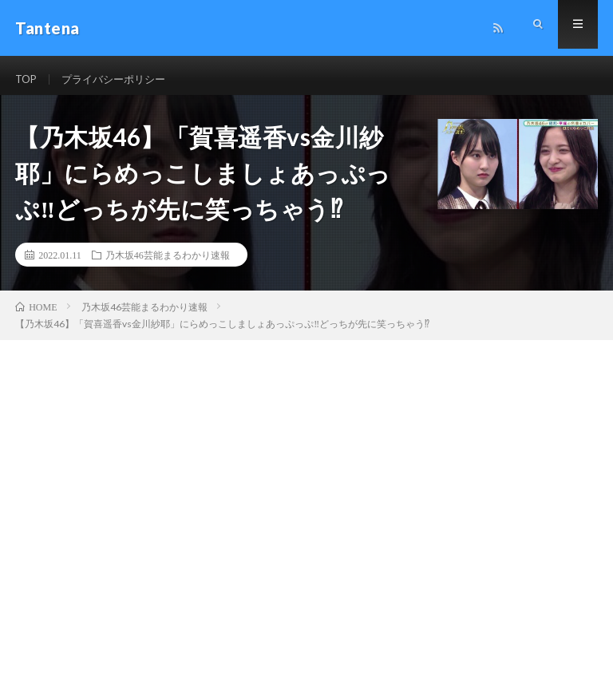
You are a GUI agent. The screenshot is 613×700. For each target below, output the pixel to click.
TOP (27, 79)
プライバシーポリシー (120, 79)
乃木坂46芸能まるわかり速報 (168, 263)
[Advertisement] (306, 469)
